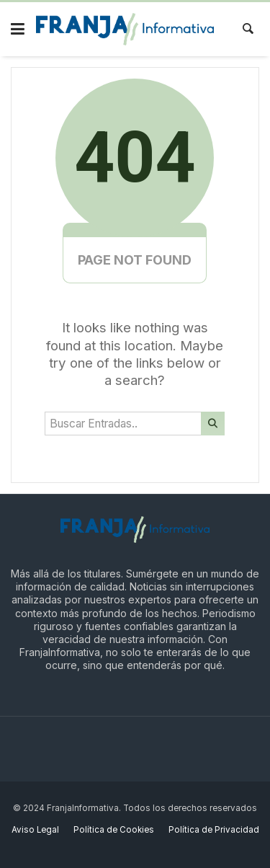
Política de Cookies (114, 830)
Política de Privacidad (214, 830)
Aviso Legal (35, 830)
